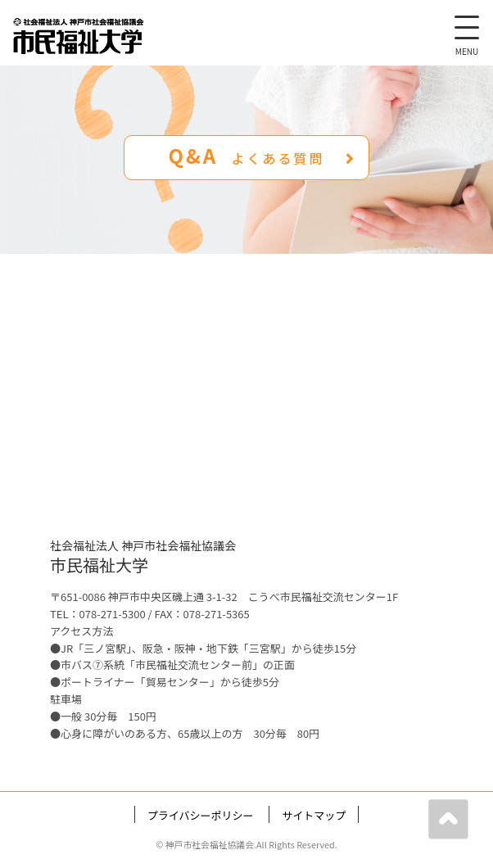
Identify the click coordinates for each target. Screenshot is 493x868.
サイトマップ (314, 815)
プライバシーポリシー (201, 815)
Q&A (262, 155)
